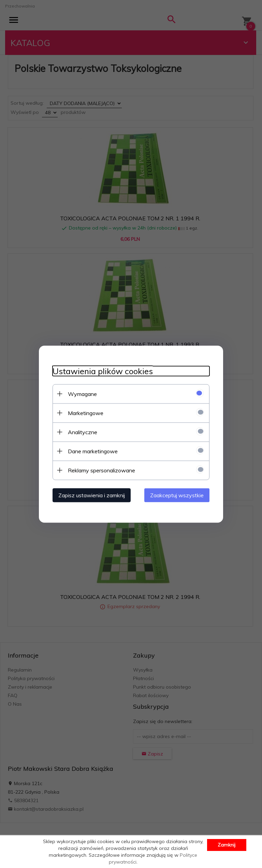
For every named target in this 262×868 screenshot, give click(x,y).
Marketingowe (86, 413)
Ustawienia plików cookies (103, 371)
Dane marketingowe (93, 451)
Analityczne (83, 432)
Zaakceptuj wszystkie (177, 495)
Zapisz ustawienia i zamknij (92, 495)
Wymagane (82, 394)
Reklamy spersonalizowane (101, 470)
